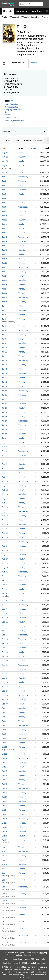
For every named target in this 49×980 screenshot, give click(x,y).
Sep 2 (4, 580)
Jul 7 (4, 335)
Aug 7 (4, 468)
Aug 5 (4, 460)
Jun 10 (5, 216)
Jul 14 (4, 365)
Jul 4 (4, 319)
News (7, 112)
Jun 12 (5, 224)
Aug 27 (5, 555)
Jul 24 (4, 408)
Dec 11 (5, 915)
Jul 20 (4, 391)
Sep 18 (5, 652)
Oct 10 (5, 747)
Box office (8, 115)
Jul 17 (4, 378)
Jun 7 (4, 203)
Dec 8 (4, 894)
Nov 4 (4, 860)
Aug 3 (4, 451)
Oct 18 (5, 784)
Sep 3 (4, 585)
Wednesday (23, 177)
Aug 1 (4, 442)
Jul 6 (4, 330)
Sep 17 (5, 648)
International (22, 11)
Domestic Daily (11, 141)
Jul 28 (4, 425)
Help (43, 959)
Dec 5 (4, 873)
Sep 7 (4, 605)
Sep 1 (4, 576)
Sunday (21, 161)
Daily (4, 17)
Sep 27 (5, 691)
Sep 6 (4, 600)
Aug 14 (5, 498)
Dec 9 (4, 901)
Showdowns (29, 955)
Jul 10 (4, 348)
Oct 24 (5, 810)
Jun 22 (5, 267)
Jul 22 (4, 399)
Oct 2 (4, 712)
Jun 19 (5, 254)
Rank (33, 148)
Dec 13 (5, 928)
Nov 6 (4, 869)
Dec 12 (5, 921)
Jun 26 (5, 285)
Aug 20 (5, 524)
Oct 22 (5, 801)
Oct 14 (5, 767)
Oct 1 (4, 708)
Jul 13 (4, 360)
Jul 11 (4, 352)
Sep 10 (5, 618)
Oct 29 (5, 832)
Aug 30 (5, 568)
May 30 (5, 165)
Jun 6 (4, 198)
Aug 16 (5, 507)
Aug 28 (5, 559)
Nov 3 (4, 856)
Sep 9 (4, 613)
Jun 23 (5, 272)
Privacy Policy (18, 975)
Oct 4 (4, 721)
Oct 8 (4, 738)
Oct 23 (5, 806)
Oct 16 (5, 775)
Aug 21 (5, 529)
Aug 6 (4, 464)
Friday (21, 153)
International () (13, 84)
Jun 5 (4, 194)
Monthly (35, 17)
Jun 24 (5, 276)
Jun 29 (5, 297)
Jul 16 (4, 373)
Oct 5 (4, 725)
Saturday (22, 157)
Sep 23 (5, 674)
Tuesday (22, 172)
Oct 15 (5, 771)
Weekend (14, 17)
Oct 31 (5, 840)
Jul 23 (4, 404)
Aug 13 (5, 494)
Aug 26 (5, 550)
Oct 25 (5, 814)
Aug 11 (5, 486)
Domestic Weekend (32, 141)
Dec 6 (4, 880)
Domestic (8, 11)
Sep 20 (5, 661)
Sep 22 (5, 669)
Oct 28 (5, 827)
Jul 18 (4, 382)
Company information (13, 110)
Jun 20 (5, 259)
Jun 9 (4, 211)
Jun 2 (4, 181)
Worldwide (37, 11)
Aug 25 (5, 546)
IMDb (35, 963)
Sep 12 (5, 626)
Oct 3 (4, 717)
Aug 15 (5, 503)
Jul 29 (4, 429)
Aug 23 (5, 537)
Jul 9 (4, 343)
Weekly (25, 17)
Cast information (11, 104)
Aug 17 (5, 511)
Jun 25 (5, 280)
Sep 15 (5, 639)
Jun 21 (5, 263)
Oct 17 (5, 780)
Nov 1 (4, 847)
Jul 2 (4, 310)
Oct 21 (5, 797)
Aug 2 (4, 447)
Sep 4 (4, 589)
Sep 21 (5, 665)
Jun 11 (5, 220)
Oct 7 (4, 734)
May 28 (5, 157)
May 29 (5, 161)
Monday (22, 165)
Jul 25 (4, 412)
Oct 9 (4, 743)
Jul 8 (4, 339)
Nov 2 (4, 851)
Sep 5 (4, 593)
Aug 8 (4, 473)
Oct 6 (4, 730)
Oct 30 (5, 836)
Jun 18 (5, 250)
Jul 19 (4, 386)
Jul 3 (4, 315)
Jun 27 (5, 289)
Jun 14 (5, 233)
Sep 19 (5, 656)
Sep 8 (4, 609)
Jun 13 (5, 228)
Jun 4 (4, 190)
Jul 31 (4, 438)
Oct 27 (5, 823)
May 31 (5, 172)
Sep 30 (5, 704)
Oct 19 (5, 788)
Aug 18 (5, 516)
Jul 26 (4, 417)
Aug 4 (4, 455)
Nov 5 (4, 864)
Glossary (8, 959)
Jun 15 (5, 237)
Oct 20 (5, 793)
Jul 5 (4, 326)
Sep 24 (5, 678)
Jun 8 (4, 207)
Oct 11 (5, 754)
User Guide (18, 959)
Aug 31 (5, 572)
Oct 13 (5, 763)
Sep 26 (5, 687)
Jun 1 (4, 177)
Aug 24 (5, 542)
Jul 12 (4, 356)
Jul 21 (4, 395)
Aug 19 (5, 520)
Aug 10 (5, 481)
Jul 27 (4, 421)
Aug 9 (4, 477)
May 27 (5, 153)
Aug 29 (5, 563)
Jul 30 (4, 434)
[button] (46, 4)
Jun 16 (5, 241)
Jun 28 (5, 293)
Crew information (11, 107)
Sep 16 (5, 643)
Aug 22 (5, 533)
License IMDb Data (32, 959)
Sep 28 (5, 695)
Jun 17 (5, 246)
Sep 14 (5, 635)
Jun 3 (4, 185)
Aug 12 (5, 490)
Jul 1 (4, 306)
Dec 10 (5, 908)
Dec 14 (5, 935)
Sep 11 (5, 622)
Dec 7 (4, 887)
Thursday (22, 181)
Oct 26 (5, 819)
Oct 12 (5, 758)
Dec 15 (5, 942)
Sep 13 (5, 631)
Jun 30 (5, 302)
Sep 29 (5, 700)
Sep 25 (5, 682)
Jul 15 (4, 369)
